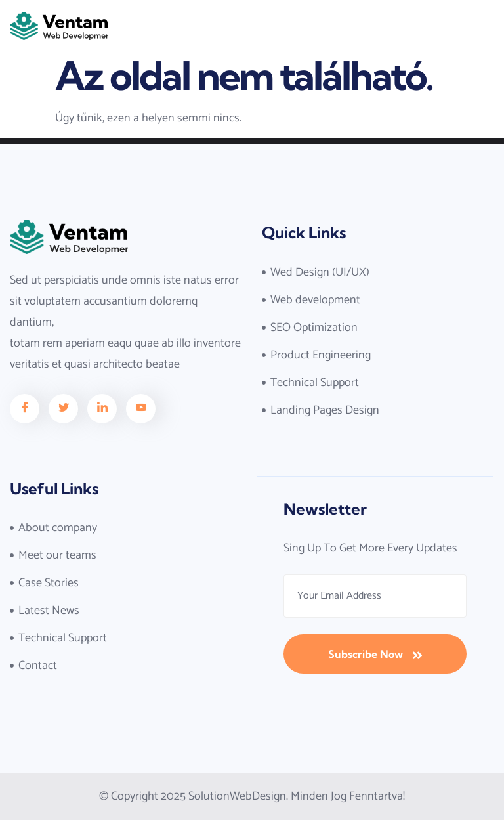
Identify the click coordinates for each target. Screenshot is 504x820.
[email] (375, 596)
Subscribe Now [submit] (375, 654)
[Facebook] (25, 409)
